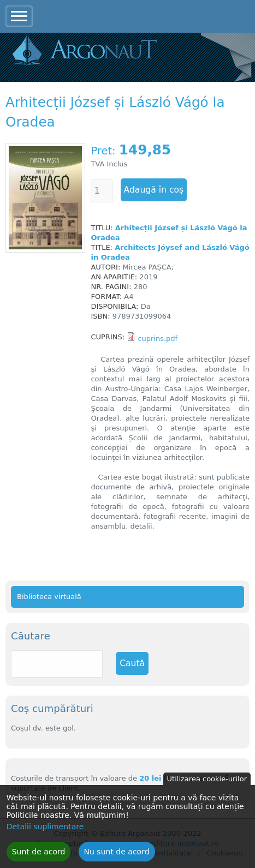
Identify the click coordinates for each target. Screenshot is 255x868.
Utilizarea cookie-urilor (207, 783)
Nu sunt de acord (117, 855)
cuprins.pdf (158, 339)
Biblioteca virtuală (49, 597)
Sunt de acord (39, 855)
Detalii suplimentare (45, 830)
